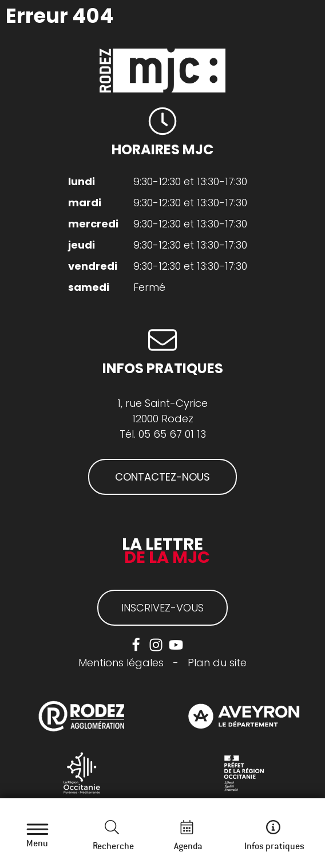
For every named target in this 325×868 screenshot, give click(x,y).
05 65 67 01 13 (172, 434)
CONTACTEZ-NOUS (162, 477)
